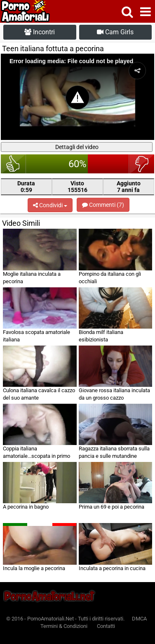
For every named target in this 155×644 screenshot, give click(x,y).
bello (13, 164)
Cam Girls (115, 32)
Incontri (40, 32)
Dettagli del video (77, 147)
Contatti (106, 626)
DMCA (139, 619)
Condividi (50, 205)
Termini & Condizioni (64, 626)
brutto (142, 164)
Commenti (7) (103, 205)
